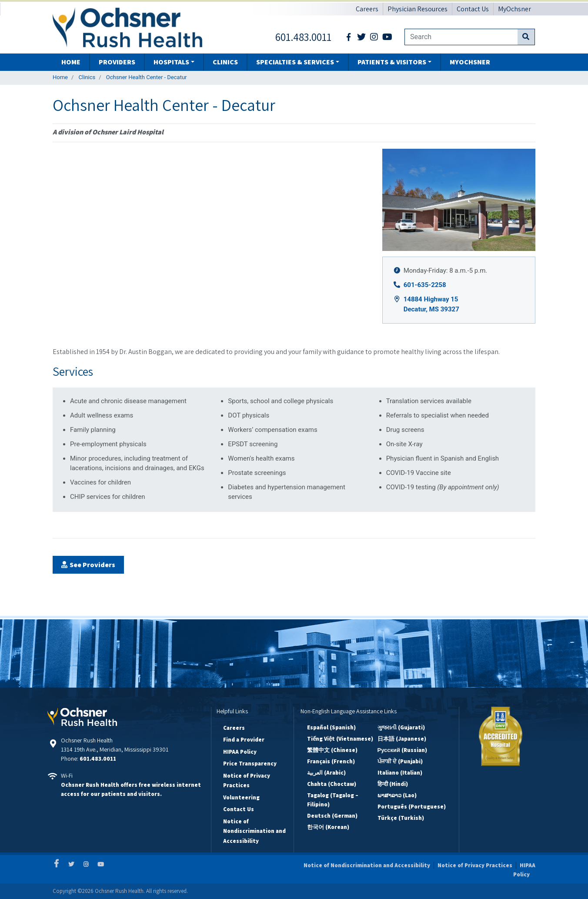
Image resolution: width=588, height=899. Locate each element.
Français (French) (331, 761)
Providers (117, 62)
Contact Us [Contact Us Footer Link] (239, 809)
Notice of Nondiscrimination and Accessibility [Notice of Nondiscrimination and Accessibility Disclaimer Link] (367, 865)
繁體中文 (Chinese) (332, 750)
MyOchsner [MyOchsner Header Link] (514, 9)
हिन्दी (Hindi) (393, 784)
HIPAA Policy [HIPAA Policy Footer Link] (240, 752)
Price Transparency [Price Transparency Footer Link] (250, 764)
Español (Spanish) (331, 727)
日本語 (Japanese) (402, 739)
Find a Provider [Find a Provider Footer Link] (244, 740)
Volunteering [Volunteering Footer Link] (241, 797)
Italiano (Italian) (400, 773)
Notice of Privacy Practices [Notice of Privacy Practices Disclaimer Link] (475, 865)
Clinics (225, 62)
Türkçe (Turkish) (401, 818)
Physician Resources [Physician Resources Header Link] (418, 9)
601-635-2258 (425, 285)
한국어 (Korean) (328, 827)
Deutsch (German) (332, 816)
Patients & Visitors (392, 62)
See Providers (92, 565)
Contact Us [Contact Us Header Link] (473, 9)
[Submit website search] (526, 37)
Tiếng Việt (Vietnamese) (340, 739)
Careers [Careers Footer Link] (234, 728)
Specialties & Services (295, 62)
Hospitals (171, 62)
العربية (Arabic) (326, 773)
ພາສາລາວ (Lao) (397, 795)
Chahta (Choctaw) (332, 784)
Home (71, 62)
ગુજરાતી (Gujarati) (401, 727)
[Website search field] (461, 37)
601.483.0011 (98, 759)
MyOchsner (470, 62)
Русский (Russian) (403, 750)
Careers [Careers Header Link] (367, 9)
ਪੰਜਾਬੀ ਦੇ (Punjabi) (400, 761)
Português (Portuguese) (412, 807)
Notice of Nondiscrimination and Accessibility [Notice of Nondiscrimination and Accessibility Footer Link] (254, 831)
